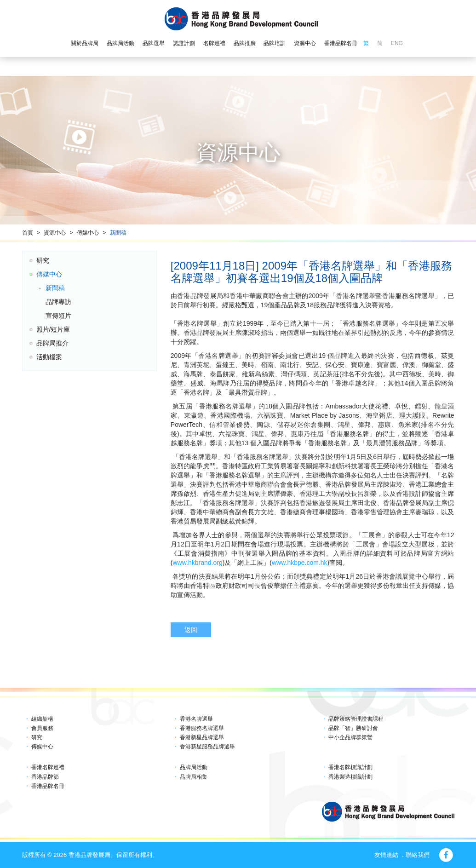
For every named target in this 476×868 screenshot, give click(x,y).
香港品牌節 (45, 777)
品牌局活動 (120, 43)
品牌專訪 (58, 302)
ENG (397, 43)
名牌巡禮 (214, 43)
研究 (43, 260)
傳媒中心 (88, 233)
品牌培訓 (275, 43)
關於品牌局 (85, 43)
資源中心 (305, 43)
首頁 (28, 233)
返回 (191, 630)
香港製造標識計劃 (350, 777)
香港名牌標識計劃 (350, 767)
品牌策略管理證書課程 (356, 719)
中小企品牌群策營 (350, 737)
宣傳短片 (58, 316)
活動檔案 (49, 357)
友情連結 (386, 855)
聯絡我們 (418, 855)
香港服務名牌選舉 (202, 728)
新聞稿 (118, 233)
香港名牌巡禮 (48, 767)
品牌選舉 (154, 43)
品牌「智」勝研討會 (353, 728)
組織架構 (42, 719)
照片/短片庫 (53, 329)
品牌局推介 (52, 343)
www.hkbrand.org (198, 563)
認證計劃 (184, 43)
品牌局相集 (194, 777)
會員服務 (42, 728)
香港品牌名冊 (341, 43)
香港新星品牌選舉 (202, 737)
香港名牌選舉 (196, 719)
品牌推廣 (245, 43)
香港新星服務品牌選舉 (207, 747)
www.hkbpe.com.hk (300, 563)
